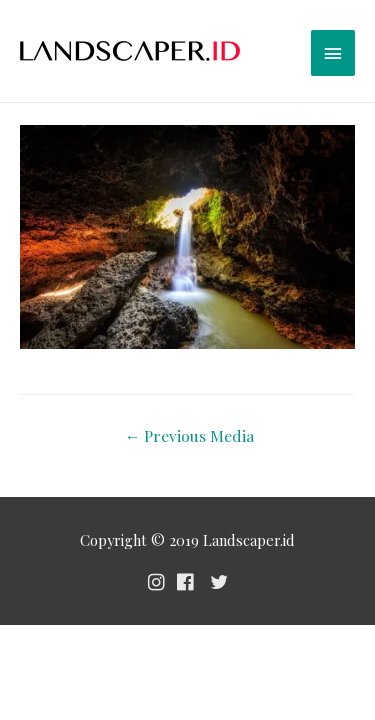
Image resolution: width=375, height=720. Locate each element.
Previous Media (190, 435)
